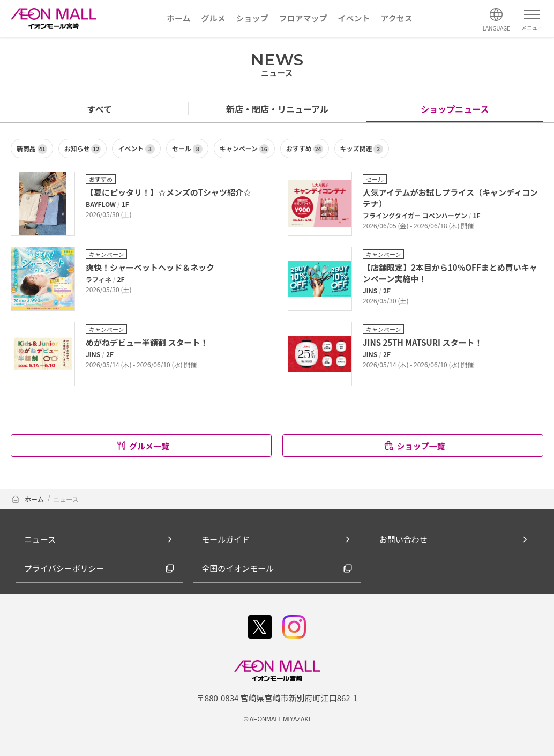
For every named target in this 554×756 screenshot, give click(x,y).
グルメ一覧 (143, 446)
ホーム (27, 499)
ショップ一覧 (414, 446)
